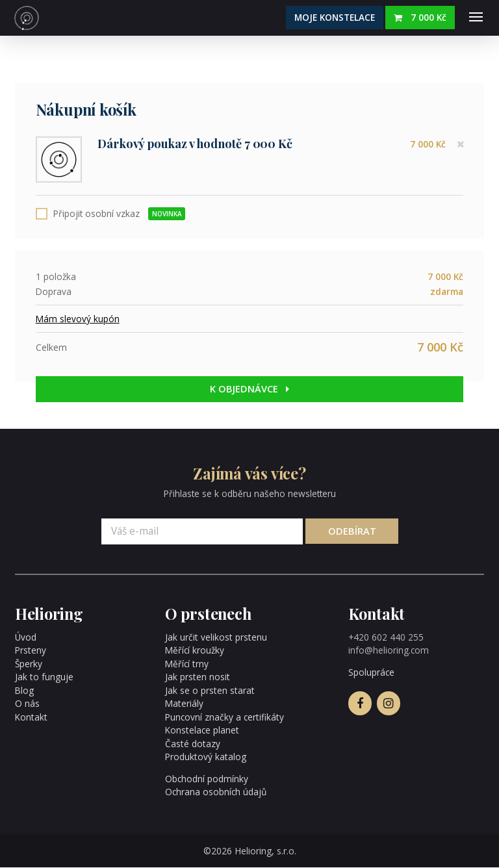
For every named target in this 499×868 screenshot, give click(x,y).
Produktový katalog (205, 758)
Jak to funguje (44, 678)
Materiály (184, 705)
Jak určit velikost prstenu (215, 638)
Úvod (26, 638)
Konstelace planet (201, 731)
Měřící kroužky (195, 651)
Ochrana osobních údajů (216, 793)
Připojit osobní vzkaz (119, 214)
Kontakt (31, 718)
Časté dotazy (192, 744)
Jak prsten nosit (197, 678)
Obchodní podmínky (207, 779)
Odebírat (352, 532)
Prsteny (30, 651)
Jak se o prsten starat (209, 691)
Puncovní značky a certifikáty (224, 718)
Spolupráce (371, 673)
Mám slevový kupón (78, 319)
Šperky (29, 664)
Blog (24, 691)
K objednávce (250, 390)
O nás (27, 705)
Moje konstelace (335, 17)
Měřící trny (186, 664)
